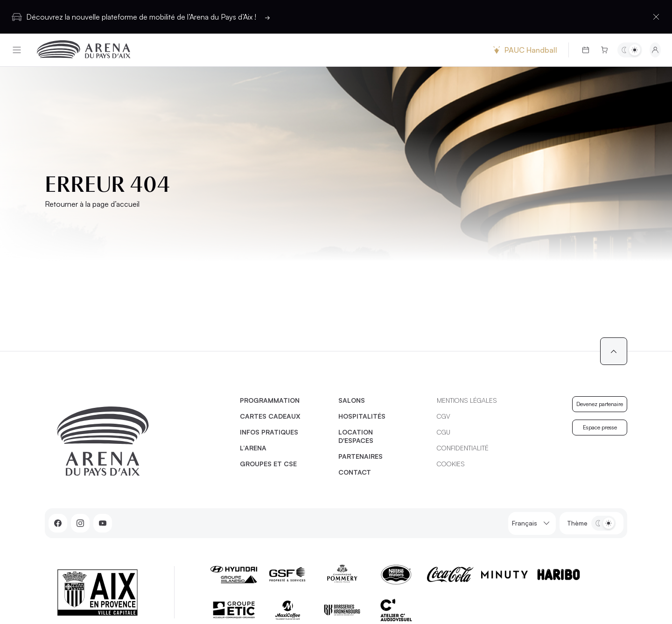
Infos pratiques (269, 432)
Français (532, 523)
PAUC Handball (524, 50)
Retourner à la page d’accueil (92, 204)
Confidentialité (463, 448)
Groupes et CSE (268, 464)
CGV (444, 416)
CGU (444, 432)
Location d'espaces (356, 436)
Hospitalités (362, 416)
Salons (352, 400)
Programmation (270, 400)
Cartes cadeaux (270, 416)
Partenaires (360, 456)
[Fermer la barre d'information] (656, 17)
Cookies (451, 464)
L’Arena (253, 448)
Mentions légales (467, 400)
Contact (355, 472)
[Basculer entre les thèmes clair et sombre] (630, 50)
